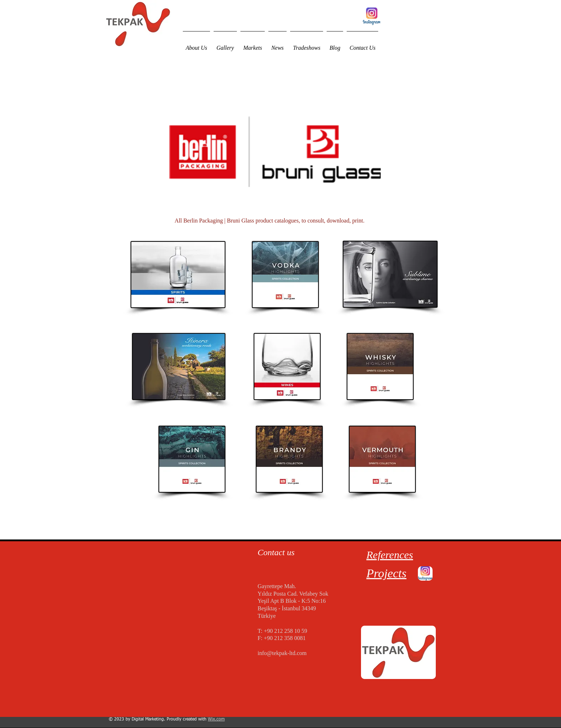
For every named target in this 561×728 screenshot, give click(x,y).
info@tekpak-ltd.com (282, 653)
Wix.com (216, 719)
